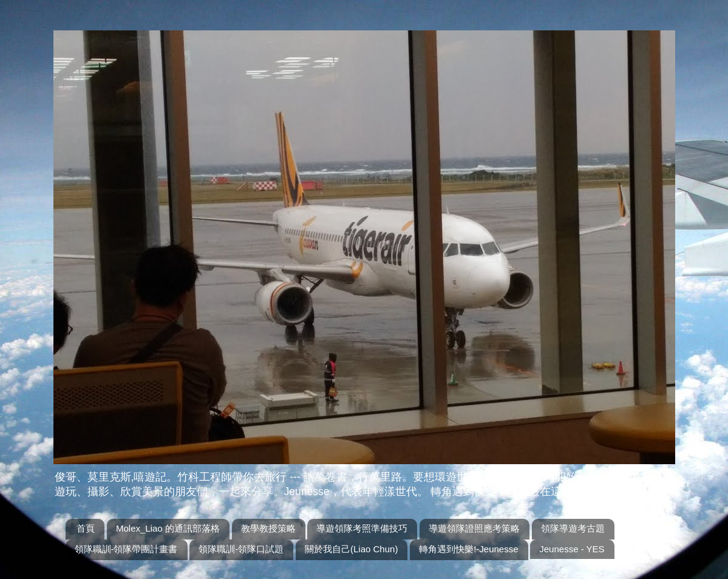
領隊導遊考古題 (573, 528)
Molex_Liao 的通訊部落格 (168, 528)
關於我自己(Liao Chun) (351, 549)
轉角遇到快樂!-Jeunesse (468, 549)
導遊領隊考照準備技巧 (362, 528)
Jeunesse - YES (572, 549)
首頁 (86, 528)
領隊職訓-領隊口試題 (241, 549)
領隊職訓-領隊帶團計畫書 (126, 549)
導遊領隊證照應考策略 (474, 528)
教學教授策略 (268, 528)
